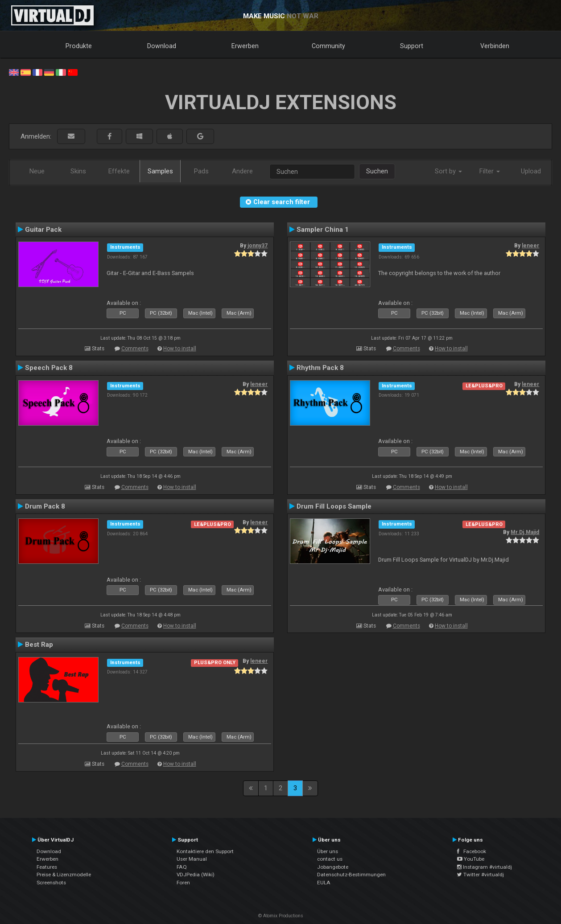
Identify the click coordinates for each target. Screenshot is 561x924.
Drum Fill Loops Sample (334, 506)
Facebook (472, 851)
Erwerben (245, 46)
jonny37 (258, 246)
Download (162, 46)
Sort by (448, 171)
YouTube (471, 859)
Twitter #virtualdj (481, 875)
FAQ (182, 867)
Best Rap (39, 645)
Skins (78, 171)
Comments (135, 349)
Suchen (377, 171)
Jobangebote (333, 867)
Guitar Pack (43, 230)
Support (412, 46)
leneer (530, 246)
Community (328, 46)
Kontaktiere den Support (205, 851)
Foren (183, 883)
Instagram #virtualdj (485, 867)
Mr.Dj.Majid (525, 532)
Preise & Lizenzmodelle (64, 875)
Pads (201, 171)
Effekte (119, 171)
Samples (160, 171)
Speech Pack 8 (49, 368)
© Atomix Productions (281, 916)
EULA (324, 883)
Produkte (79, 46)
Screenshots (51, 883)
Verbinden (495, 46)
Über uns (328, 851)
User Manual (192, 859)
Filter (490, 171)
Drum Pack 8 (45, 506)
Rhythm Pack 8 (320, 368)
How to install (180, 349)
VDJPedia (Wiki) (196, 875)
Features (47, 867)
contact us (330, 859)
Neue (37, 171)
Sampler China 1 (323, 230)
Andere (242, 171)
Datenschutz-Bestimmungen (351, 875)
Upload (531, 171)
